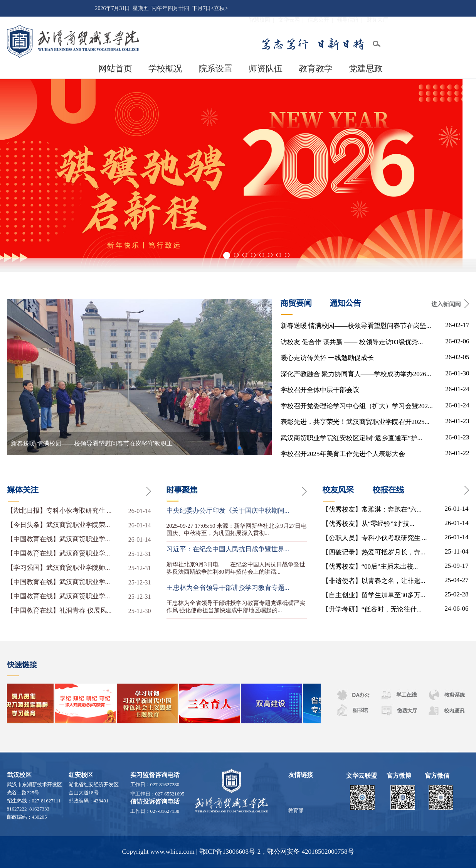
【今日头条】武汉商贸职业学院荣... (79, 525)
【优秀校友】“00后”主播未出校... (370, 567)
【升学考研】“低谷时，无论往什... (372, 609)
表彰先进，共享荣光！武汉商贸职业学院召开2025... (355, 422)
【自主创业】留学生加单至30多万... (374, 595)
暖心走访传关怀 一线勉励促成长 (327, 358)
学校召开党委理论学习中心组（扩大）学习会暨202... (357, 406)
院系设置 (215, 68)
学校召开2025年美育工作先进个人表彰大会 (343, 454)
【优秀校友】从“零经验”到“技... (368, 524)
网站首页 (115, 68)
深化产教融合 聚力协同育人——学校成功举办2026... (356, 374)
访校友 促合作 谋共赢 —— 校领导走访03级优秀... (352, 342)
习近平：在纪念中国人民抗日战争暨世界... (228, 549)
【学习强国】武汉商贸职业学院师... (79, 568)
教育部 (296, 812)
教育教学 (316, 68)
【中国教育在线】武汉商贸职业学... (79, 539)
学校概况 (165, 68)
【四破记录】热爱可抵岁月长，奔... (374, 552)
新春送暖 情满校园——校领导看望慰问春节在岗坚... (356, 326)
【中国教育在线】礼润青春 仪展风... (79, 611)
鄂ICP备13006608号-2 (230, 852)
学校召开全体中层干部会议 (320, 390)
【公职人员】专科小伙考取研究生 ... (375, 538)
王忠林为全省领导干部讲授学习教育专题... (228, 588)
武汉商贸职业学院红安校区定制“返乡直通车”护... (352, 438)
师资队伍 (266, 68)
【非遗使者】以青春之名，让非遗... (374, 581)
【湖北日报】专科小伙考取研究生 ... (79, 511)
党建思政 (366, 68)
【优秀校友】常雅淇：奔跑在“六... (372, 509)
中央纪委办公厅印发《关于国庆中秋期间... (228, 511)
